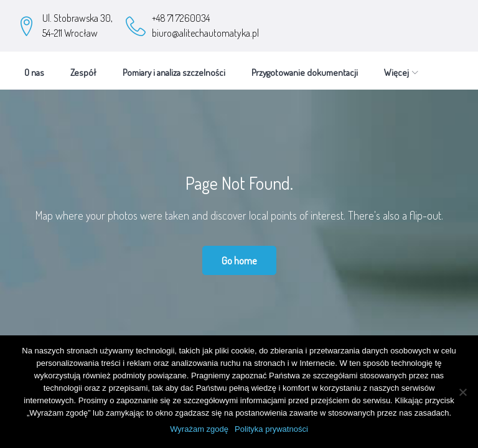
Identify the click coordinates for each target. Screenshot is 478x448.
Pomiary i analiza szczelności (174, 68)
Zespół (83, 68)
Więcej (264, 68)
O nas (34, 68)
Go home (239, 255)
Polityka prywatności (271, 429)
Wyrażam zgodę (199, 429)
